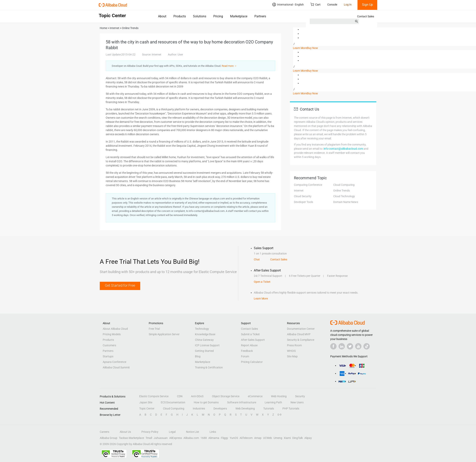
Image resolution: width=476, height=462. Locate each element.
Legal (172, 432)
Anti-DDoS (197, 396)
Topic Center (147, 408)
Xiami (287, 438)
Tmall (149, 438)
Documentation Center (301, 329)
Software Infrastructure (242, 402)
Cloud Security (303, 196)
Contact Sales (366, 16)
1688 (204, 438)
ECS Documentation (173, 402)
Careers (104, 432)
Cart (316, 4)
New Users (297, 402)
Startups (108, 356)
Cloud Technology (344, 196)
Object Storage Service (226, 396)
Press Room (294, 345)
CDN (180, 396)
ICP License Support (207, 345)
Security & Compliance (301, 340)
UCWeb (268, 438)
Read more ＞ (229, 66)
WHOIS (291, 351)
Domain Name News (346, 202)
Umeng (278, 438)
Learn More (300, 48)
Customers (109, 345)
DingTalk (298, 438)
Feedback (247, 351)
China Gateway (204, 340)
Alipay (308, 438)
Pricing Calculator (252, 362)
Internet (299, 191)
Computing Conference (308, 185)
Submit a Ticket (250, 334)
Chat (257, 259)
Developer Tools (303, 202)
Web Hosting (279, 396)
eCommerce (255, 396)
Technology (202, 329)
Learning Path (273, 402)
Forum (245, 356)
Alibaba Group (109, 438)
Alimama (214, 438)
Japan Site (146, 402)
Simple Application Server (164, 334)
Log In (348, 5)
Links (213, 432)
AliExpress (176, 438)
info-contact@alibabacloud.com (343, 149)
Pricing (218, 16)
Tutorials (269, 408)
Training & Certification (209, 367)
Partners (260, 16)
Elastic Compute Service (154, 396)
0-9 (279, 415)
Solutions (200, 16)
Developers (220, 408)
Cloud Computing (344, 185)
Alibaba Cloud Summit (116, 367)
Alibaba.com (191, 438)
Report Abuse (249, 345)
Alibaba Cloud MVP (299, 334)
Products (180, 16)
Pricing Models (112, 334)
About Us (125, 432)
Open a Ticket (262, 282)
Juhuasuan (161, 438)
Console (332, 5)
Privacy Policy (150, 432)
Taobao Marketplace (131, 438)
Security (300, 396)
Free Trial (154, 329)
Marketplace (239, 16)
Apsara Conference (114, 362)
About (162, 16)
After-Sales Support (253, 340)
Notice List (193, 432)
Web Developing (245, 408)
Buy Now (312, 48)
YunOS (234, 438)
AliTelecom (246, 438)
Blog (198, 356)
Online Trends (341, 191)
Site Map (292, 356)
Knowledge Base (205, 334)
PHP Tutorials (291, 408)
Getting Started (204, 351)
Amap (258, 438)
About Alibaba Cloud (115, 329)
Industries (199, 408)
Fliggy (224, 438)
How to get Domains (206, 402)
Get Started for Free (120, 285)
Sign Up (367, 5)
